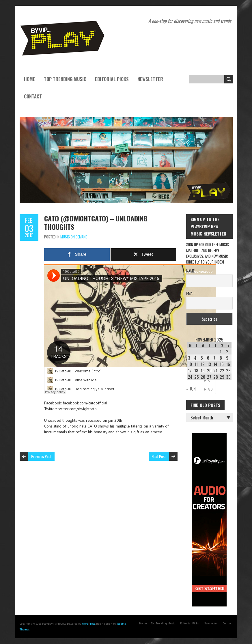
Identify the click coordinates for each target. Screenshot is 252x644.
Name (190, 271)
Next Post (159, 456)
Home (30, 79)
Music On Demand (74, 237)
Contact (33, 96)
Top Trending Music (65, 79)
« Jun (191, 389)
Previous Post (41, 456)
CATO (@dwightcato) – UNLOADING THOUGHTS (96, 222)
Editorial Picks (112, 79)
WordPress (88, 624)
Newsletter (150, 79)
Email (191, 293)
